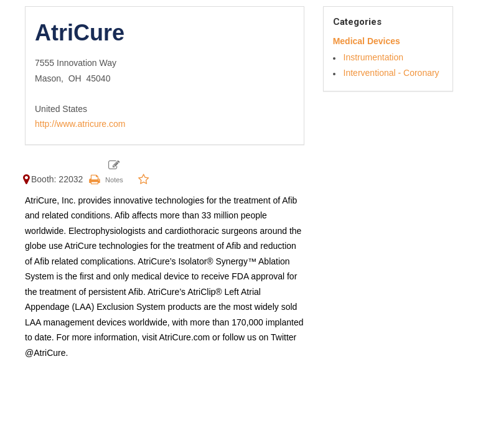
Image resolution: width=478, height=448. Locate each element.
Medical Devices (367, 41)
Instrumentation (374, 57)
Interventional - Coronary (391, 73)
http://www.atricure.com (80, 124)
